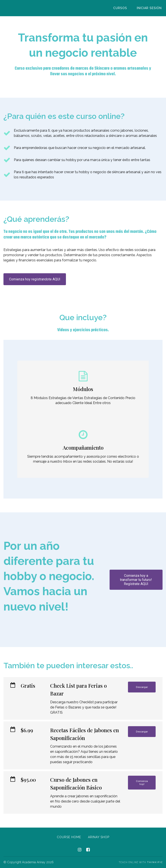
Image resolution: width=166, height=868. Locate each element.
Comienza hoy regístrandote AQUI (35, 279)
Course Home (69, 837)
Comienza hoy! (142, 784)
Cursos (123, 8)
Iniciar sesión (150, 8)
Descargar (142, 688)
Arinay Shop (99, 837)
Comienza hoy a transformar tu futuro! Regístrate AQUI (136, 580)
